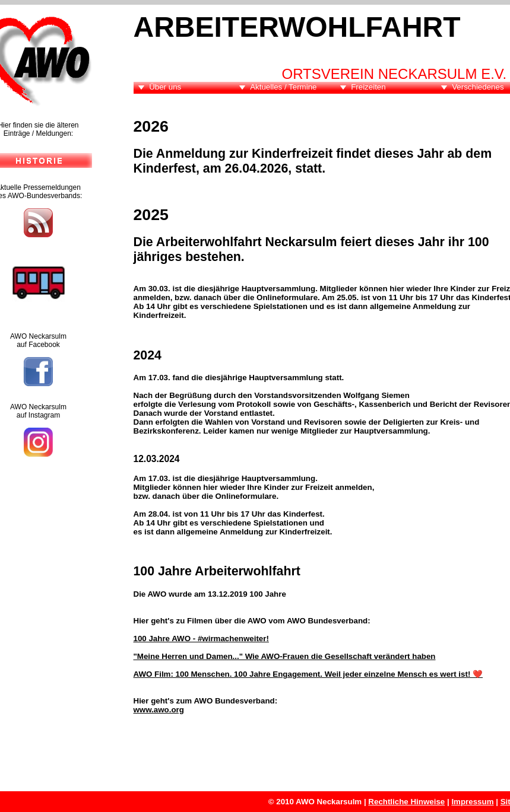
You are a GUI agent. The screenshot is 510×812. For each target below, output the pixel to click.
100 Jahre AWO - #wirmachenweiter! (201, 639)
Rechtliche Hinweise (406, 802)
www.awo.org (159, 710)
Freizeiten (368, 87)
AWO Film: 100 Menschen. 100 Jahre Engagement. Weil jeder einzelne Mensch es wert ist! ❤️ (308, 674)
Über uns (165, 87)
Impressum (472, 802)
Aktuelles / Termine (283, 87)
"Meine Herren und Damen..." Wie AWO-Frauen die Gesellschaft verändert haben (285, 656)
